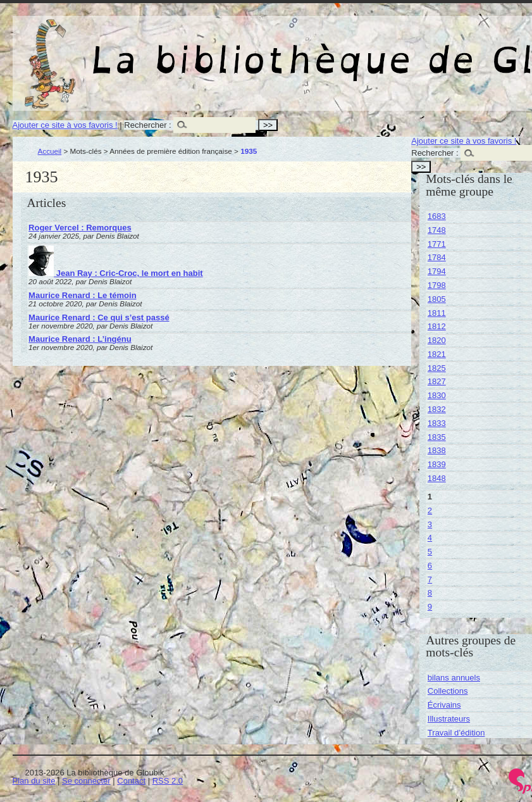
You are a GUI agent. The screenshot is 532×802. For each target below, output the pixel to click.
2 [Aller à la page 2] (430, 511)
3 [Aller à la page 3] (430, 524)
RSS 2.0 (168, 781)
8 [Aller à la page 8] (430, 593)
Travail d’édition (456, 733)
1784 (437, 257)
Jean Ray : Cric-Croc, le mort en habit (116, 273)
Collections (448, 691)
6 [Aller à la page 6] (430, 566)
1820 (437, 340)
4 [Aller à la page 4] (430, 538)
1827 (437, 381)
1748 (437, 230)
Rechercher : (147, 125)
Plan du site (34, 781)
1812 (437, 326)
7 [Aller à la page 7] (430, 580)
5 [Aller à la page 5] (430, 552)
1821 (437, 354)
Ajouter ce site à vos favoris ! (65, 125)
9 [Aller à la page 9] (430, 607)
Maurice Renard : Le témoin (82, 295)
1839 (437, 464)
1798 (437, 285)
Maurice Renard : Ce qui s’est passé (99, 317)
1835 (437, 437)
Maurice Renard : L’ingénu (80, 339)
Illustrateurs (449, 719)
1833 (437, 423)
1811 (437, 313)
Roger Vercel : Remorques (80, 228)
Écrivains (444, 705)
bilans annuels (454, 678)
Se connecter (86, 781)
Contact (131, 781)
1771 (437, 244)
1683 (437, 216)
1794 (437, 271)
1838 (437, 450)
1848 (437, 478)
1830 (437, 395)
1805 (437, 299)
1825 (437, 368)
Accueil (50, 151)
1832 (437, 409)
